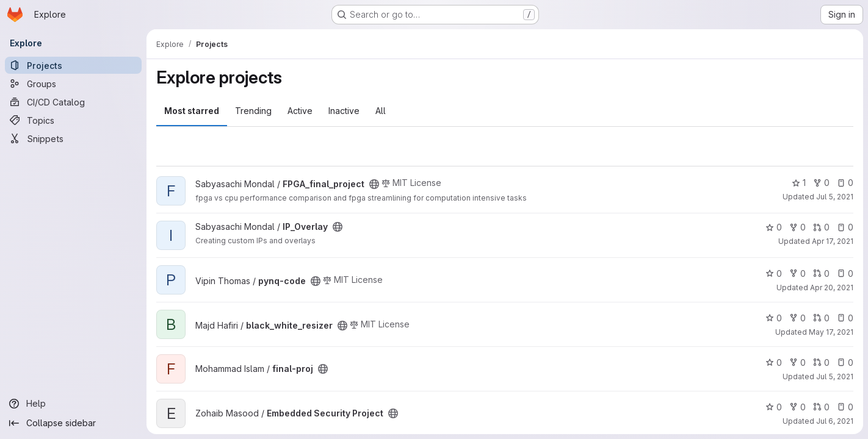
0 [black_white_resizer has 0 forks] (797, 318)
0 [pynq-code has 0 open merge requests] (821, 273)
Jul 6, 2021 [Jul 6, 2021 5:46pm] (835, 421)
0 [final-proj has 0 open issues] (845, 362)
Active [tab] (300, 111)
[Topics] (73, 120)
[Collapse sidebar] (73, 423)
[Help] (73, 404)
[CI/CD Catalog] (73, 102)
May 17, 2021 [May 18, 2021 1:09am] (831, 332)
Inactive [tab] (344, 111)
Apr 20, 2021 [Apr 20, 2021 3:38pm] (832, 287)
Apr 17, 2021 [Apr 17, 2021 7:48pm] (833, 241)
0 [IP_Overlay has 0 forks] (797, 227)
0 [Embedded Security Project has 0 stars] (774, 407)
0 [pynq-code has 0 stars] (774, 273)
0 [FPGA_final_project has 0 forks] (821, 183)
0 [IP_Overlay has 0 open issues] (845, 227)
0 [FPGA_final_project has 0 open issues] (845, 183)
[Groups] (73, 84)
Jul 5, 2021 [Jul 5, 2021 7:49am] (835, 377)
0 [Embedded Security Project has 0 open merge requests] (821, 407)
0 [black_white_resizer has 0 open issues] (845, 318)
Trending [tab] (253, 111)
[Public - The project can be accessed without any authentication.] (374, 184)
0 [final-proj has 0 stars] (774, 362)
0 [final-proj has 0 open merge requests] (821, 362)
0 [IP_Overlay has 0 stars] (774, 227)
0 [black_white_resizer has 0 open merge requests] (821, 318)
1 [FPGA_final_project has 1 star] (799, 183)
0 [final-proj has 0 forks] (797, 362)
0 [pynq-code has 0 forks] (797, 273)
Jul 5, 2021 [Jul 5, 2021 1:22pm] (835, 197)
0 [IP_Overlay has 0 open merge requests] (821, 227)
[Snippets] (73, 138)
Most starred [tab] (192, 111)
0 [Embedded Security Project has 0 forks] (797, 407)
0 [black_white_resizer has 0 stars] (774, 318)
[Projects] (73, 65)
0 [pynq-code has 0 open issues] (845, 273)
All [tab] (381, 111)
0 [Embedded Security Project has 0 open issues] (845, 407)
